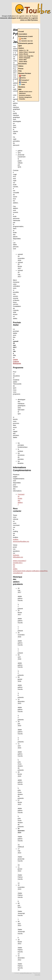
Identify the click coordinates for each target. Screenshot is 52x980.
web (29, 41)
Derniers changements (26, 97)
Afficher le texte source (26, 92)
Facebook (23, 82)
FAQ (20, 71)
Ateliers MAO (23, 60)
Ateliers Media (23, 62)
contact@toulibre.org (26, 973)
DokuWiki (37, 975)
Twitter (22, 85)
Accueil (21, 31)
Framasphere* (24, 80)
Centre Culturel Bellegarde (17, 362)
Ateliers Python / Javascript (27, 52)
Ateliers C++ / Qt (24, 50)
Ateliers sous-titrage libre (26, 56)
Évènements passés (26, 43)
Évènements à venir (26, 36)
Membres (22, 87)
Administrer (22, 93)
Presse (21, 69)
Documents (23, 64)
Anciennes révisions (25, 95)
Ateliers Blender (24, 54)
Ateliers (21, 48)
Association (23, 34)
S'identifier (22, 99)
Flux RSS (23, 39)
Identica (22, 78)
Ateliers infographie (25, 58)
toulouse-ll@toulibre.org (18, 556)
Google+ (23, 76)
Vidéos (21, 66)
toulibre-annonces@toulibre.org (21, 540)
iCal (31, 41)
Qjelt (20, 46)
